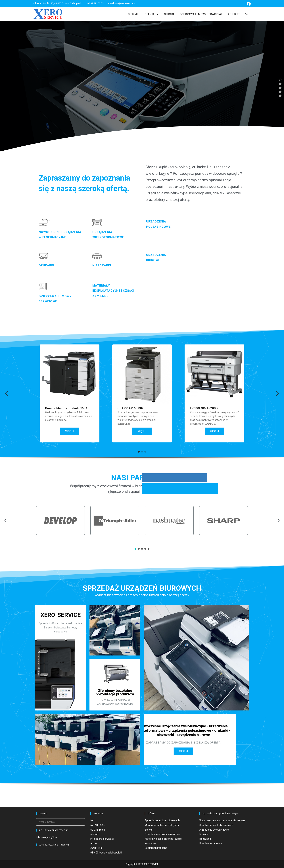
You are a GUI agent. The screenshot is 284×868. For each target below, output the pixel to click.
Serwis (149, 830)
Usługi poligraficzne (156, 848)
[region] (142, 88)
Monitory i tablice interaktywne (162, 825)
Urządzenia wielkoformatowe (216, 825)
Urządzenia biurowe (211, 843)
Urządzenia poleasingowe (214, 830)
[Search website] (247, 14)
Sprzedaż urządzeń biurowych (162, 820)
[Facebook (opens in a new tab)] (248, 4)
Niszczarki (205, 839)
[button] (280, 80)
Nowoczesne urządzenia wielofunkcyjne (222, 820)
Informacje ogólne (46, 837)
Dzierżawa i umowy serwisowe (162, 834)
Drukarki (204, 834)
